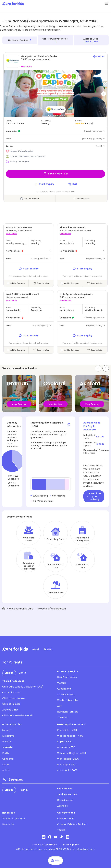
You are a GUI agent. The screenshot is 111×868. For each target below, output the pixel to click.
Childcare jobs (65, 818)
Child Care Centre (29, 539)
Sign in (22, 673)
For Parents (12, 662)
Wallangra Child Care (21, 609)
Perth (5, 753)
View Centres (19, 404)
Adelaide (7, 747)
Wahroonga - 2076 (68, 759)
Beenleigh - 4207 (67, 765)
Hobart (6, 770)
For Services (13, 779)
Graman (18, 383)
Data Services (65, 800)
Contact (48, 649)
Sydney (6, 730)
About (36, 649)
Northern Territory (68, 712)
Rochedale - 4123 (67, 730)
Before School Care (56, 566)
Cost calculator (11, 692)
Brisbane (7, 742)
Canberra (8, 759)
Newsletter (9, 824)
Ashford (90, 383)
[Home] (4, 609)
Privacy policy (71, 845)
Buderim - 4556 (66, 747)
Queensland (64, 689)
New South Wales (67, 677)
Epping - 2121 (64, 742)
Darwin (6, 765)
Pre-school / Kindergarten (82, 539)
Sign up (9, 673)
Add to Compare (31, 199)
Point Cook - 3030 (67, 770)
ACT (60, 706)
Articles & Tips (10, 710)
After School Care (82, 566)
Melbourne (8, 736)
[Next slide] (106, 368)
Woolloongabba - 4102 (70, 736)
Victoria (62, 683)
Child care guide (11, 704)
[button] (7, 94)
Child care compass (14, 698)
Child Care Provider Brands (18, 715)
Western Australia (67, 700)
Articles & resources (14, 818)
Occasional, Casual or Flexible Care (29, 566)
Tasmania (63, 717)
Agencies (62, 806)
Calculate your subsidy (94, 496)
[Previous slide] (98, 368)
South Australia (66, 694)
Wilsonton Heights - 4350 (72, 753)
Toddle (61, 830)
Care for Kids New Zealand (72, 824)
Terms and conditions (44, 845)
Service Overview (67, 794)
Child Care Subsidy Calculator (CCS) (23, 687)
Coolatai (54, 383)
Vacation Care (56, 593)
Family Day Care (55, 539)
